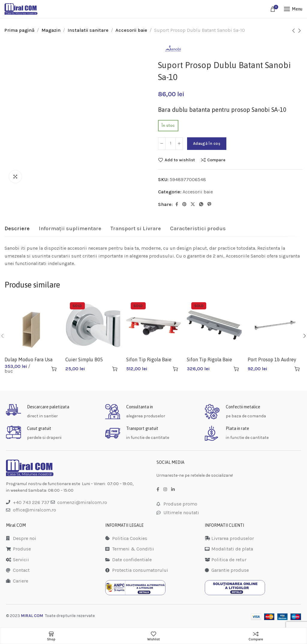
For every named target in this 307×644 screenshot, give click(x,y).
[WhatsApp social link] (201, 204)
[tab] (17, 229)
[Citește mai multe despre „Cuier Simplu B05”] (115, 369)
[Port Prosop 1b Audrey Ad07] (275, 325)
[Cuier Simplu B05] (93, 325)
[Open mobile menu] (293, 9)
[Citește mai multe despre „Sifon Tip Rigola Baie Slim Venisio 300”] (175, 369)
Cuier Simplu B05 (84, 359)
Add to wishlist (180, 160)
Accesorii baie (131, 30)
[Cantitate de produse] (170, 144)
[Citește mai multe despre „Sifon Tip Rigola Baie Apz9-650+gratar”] (236, 369)
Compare (216, 160)
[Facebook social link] (177, 204)
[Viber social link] (209, 204)
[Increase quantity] (179, 144)
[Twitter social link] (193, 204)
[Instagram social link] (165, 490)
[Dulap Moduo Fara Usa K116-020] (32, 325)
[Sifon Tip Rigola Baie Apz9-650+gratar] (214, 325)
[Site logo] (21, 9)
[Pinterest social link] (184, 204)
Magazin (51, 30)
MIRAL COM (32, 616)
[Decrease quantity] (162, 144)
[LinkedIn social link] (173, 490)
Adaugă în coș (207, 143)
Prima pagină (19, 30)
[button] (54, 369)
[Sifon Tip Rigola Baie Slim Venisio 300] (154, 325)
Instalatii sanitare (88, 30)
